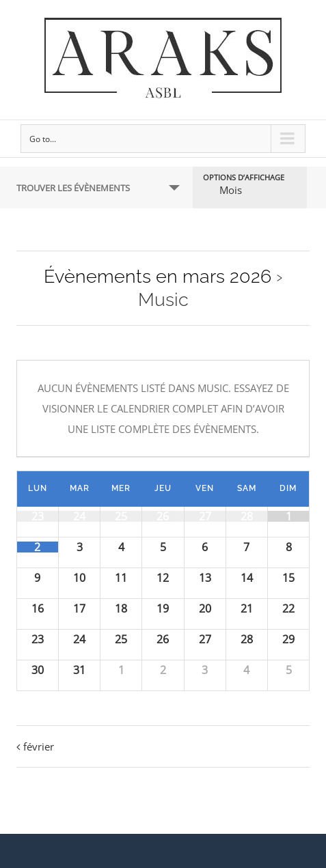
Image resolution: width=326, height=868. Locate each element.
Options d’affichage (244, 177)
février (39, 746)
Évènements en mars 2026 (158, 276)
